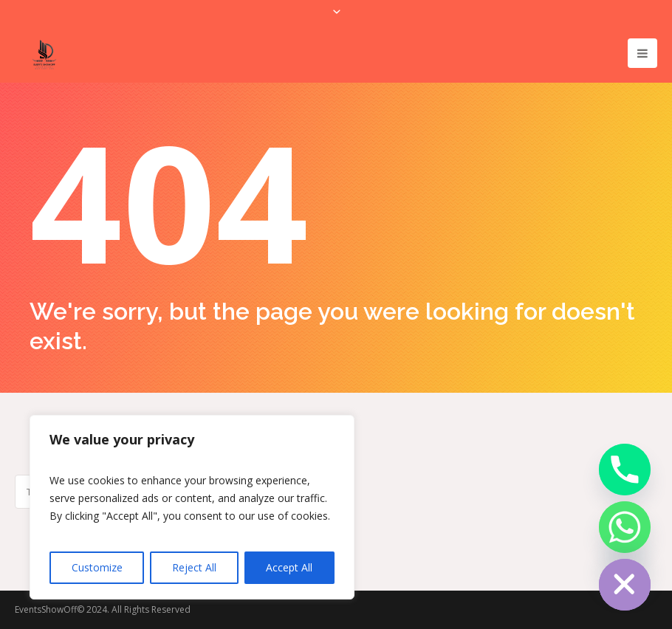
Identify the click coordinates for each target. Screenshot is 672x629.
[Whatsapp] (625, 527)
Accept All (289, 567)
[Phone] (625, 470)
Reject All (194, 567)
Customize (97, 567)
